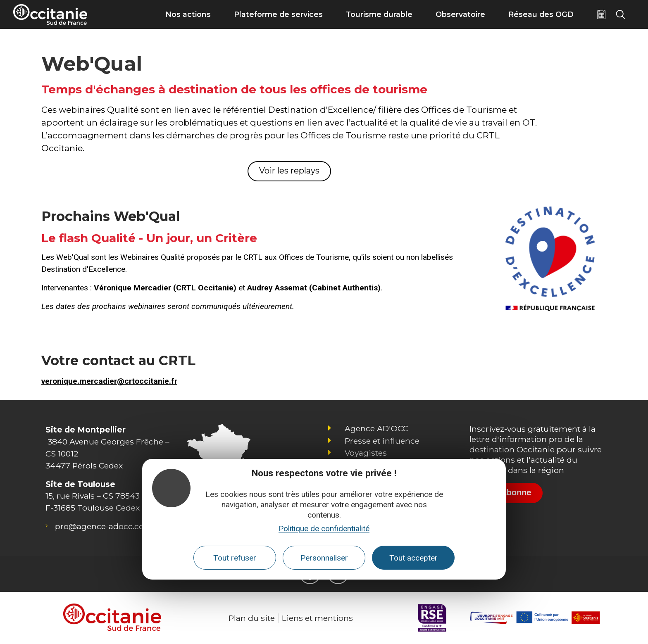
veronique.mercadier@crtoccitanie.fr (109, 381)
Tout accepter (413, 558)
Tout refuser (235, 558)
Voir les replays (289, 171)
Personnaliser (324, 558)
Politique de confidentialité (324, 529)
